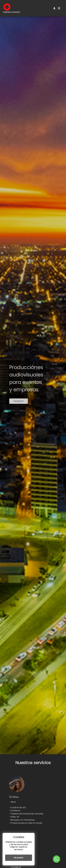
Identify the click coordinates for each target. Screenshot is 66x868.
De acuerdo (19, 858)
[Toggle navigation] (59, 8)
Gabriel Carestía (11, 12)
